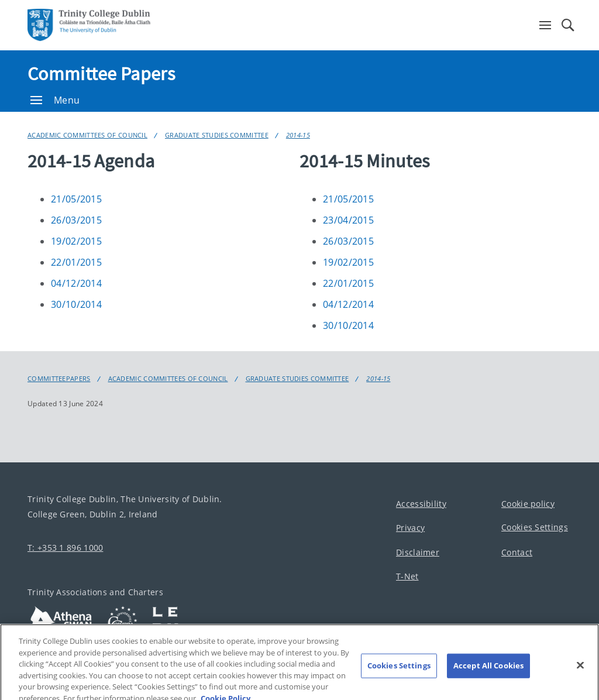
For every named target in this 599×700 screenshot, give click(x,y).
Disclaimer (418, 552)
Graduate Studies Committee (217, 135)
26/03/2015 (76, 220)
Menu (55, 100)
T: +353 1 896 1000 (65, 548)
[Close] (580, 671)
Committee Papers (101, 74)
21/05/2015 (76, 199)
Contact (517, 552)
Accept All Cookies (488, 671)
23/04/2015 (348, 220)
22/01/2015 (76, 262)
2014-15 (298, 135)
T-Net (407, 577)
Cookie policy (528, 504)
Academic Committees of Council (87, 135)
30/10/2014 (76, 304)
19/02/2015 (76, 241)
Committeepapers (59, 379)
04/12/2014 (76, 283)
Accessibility (421, 504)
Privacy (410, 528)
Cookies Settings (535, 528)
